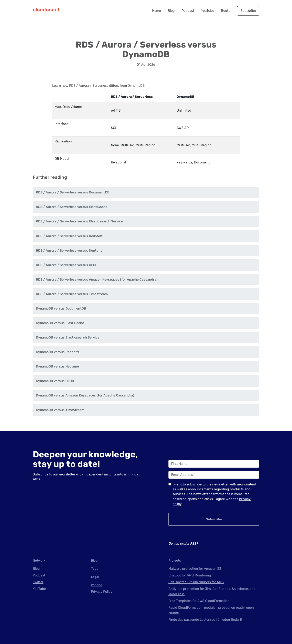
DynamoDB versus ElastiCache (60, 323)
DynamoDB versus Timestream (60, 410)
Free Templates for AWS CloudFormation (199, 601)
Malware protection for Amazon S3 (195, 569)
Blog (171, 11)
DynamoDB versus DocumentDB (61, 308)
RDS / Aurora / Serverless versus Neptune (69, 250)
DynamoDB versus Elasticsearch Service (68, 337)
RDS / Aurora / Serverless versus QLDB (67, 265)
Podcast (188, 11)
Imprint (96, 585)
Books (226, 11)
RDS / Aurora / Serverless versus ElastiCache (72, 207)
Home (157, 11)
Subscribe (248, 11)
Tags (95, 569)
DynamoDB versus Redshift (58, 352)
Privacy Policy (102, 592)
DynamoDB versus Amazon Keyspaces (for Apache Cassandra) (85, 395)
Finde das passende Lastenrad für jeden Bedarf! (205, 620)
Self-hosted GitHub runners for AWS (196, 582)
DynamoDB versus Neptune (57, 366)
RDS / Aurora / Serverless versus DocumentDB (73, 192)
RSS (193, 544)
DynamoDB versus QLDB (55, 381)
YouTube (208, 11)
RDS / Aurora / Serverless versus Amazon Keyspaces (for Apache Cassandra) (97, 279)
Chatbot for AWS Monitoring (190, 575)
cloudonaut (46, 10)
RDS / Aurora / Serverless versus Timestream (72, 294)
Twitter (38, 582)
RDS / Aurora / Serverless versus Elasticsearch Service (79, 221)
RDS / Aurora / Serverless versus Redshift (69, 236)
